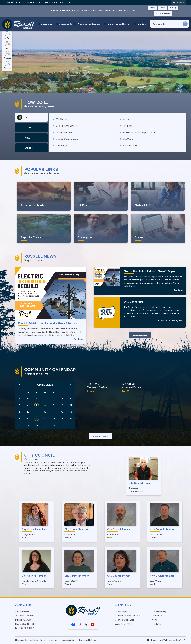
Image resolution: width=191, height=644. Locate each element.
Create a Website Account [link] (15, 2)
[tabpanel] (117, 132)
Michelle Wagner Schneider (34, 581)
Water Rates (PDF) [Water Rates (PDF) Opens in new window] (124, 624)
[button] (185, 24)
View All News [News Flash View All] (140, 335)
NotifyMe (127, 126)
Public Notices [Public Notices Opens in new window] (130, 145)
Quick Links (123, 605)
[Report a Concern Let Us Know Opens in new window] (44, 228)
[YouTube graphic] (93, 625)
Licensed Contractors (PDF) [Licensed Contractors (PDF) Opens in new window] (128, 616)
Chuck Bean (70, 534)
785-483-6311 (111, 11)
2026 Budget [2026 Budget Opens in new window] (62, 119)
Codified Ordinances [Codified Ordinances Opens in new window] (66, 126)
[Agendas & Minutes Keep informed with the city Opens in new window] (44, 196)
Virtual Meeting (64, 132)
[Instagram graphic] (80, 625)
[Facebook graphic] (73, 625)
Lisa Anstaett (71, 581)
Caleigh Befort (28, 534)
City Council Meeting (97, 387)
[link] (179, 2)
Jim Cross (133, 488)
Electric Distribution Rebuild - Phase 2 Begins (48, 323)
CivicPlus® (180, 640)
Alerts (126, 119)
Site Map (53, 640)
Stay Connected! (134, 302)
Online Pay (61, 145)
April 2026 (45, 385)
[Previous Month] (20, 385)
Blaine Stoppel (114, 534)
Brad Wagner (156, 581)
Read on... (79, 339)
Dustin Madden (157, 534)
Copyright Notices (87, 640)
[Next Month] (70, 385)
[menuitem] (45, 24)
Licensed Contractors (67, 139)
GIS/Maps (128, 139)
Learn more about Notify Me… (169, 320)
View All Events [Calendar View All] (101, 436)
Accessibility (68, 640)
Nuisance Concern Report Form (139, 132)
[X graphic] (86, 625)
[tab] (31, 117)
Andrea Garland (114, 581)
